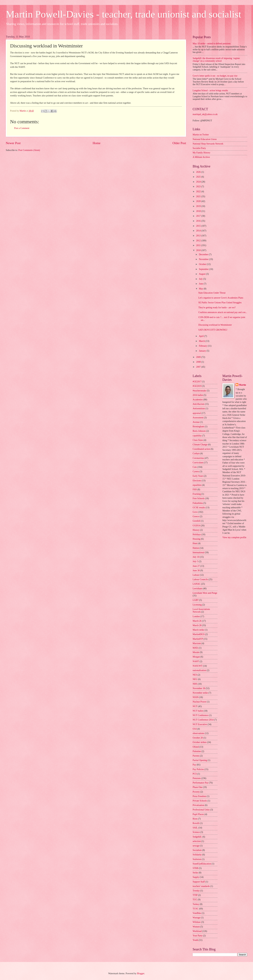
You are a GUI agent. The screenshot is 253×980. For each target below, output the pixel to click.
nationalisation (199, 670)
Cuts (195, 467)
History (196, 530)
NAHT (196, 661)
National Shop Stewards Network (208, 144)
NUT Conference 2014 (203, 720)
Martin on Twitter (201, 135)
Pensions (197, 778)
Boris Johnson (199, 431)
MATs (195, 648)
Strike (195, 873)
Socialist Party (199, 148)
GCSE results (199, 508)
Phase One (198, 787)
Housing (197, 539)
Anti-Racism (199, 404)
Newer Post (13, 143)
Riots (195, 819)
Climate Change (200, 445)
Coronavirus (198, 458)
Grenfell (196, 521)
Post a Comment (22, 128)
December (204, 254)
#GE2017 (197, 382)
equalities (197, 485)
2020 (199, 201)
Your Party (198, 936)
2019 (199, 206)
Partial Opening (200, 760)
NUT (195, 706)
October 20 (198, 738)
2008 (199, 362)
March (202, 341)
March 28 (197, 625)
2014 (199, 231)
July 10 (196, 557)
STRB (196, 868)
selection (197, 841)
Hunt (195, 543)
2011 (199, 245)
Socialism (197, 850)
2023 (199, 187)
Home (96, 143)
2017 (199, 216)
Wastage (196, 918)
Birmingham (198, 427)
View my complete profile (234, 537)
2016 (199, 221)
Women (196, 927)
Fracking (197, 494)
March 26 (197, 621)
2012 (199, 241)
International (199, 552)
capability (197, 436)
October (203, 264)
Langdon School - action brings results (210, 90)
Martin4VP (198, 639)
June (201, 284)
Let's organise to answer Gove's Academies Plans (221, 298)
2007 (199, 367)
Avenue (196, 422)
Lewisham (197, 589)
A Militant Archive (201, 157)
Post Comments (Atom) (29, 150)
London (196, 616)
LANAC (197, 584)
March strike (198, 630)
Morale (196, 652)
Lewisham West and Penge (205, 593)
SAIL (195, 828)
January (203, 351)
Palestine (197, 751)
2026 (199, 172)
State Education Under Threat (212, 293)
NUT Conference (200, 715)
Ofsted (196, 747)
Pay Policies (198, 769)
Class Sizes (198, 440)
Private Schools (200, 801)
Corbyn (196, 453)
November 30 (199, 688)
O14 (195, 729)
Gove (195, 512)
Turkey (196, 904)
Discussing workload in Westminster (215, 325)
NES (195, 675)
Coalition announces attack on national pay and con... (223, 312)
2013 (199, 236)
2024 (199, 182)
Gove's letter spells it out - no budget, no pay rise (215, 76)
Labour (196, 575)
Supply (196, 877)
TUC (195, 900)
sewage (196, 846)
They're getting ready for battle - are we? (217, 308)
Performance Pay (200, 783)
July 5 (195, 561)
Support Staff (199, 882)
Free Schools (199, 498)
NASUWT (198, 666)
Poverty (196, 792)
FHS (195, 490)
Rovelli (196, 823)
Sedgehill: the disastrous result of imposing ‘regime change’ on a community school (216, 60)
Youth (195, 940)
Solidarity (197, 855)
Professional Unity (201, 810)
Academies (198, 400)
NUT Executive (200, 724)
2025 (199, 177)
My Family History (201, 153)
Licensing (197, 605)
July (201, 279)
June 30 (196, 570)
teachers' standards (201, 886)
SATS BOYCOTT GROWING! (213, 330)
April (202, 336)
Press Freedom (199, 796)
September (204, 269)
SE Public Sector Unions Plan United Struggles (220, 303)
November (204, 259)
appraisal (197, 413)
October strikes (200, 742)
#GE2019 (197, 386)
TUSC (196, 909)
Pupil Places (198, 814)
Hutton (196, 548)
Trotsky (196, 891)
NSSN (196, 697)
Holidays (197, 534)
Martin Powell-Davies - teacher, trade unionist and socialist (124, 14)
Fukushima (198, 503)
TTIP (195, 895)
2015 (199, 226)
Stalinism (197, 859)
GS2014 (196, 526)
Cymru (196, 471)
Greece (196, 516)
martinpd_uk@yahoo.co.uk (205, 114)
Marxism (197, 643)
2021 (199, 196)
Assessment (198, 418)
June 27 (196, 566)
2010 (199, 250)
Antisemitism (199, 409)
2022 (199, 191)
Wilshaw (197, 922)
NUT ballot (198, 711)
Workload (197, 931)
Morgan (196, 657)
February (203, 346)
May (201, 289)
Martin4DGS (199, 634)
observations (198, 733)
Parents (196, 756)
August (202, 274)
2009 (199, 357)
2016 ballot (198, 395)
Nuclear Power (199, 702)
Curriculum (198, 463)
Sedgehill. (197, 837)
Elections (197, 481)
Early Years (198, 476)
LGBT (196, 600)
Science (196, 832)
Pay (194, 765)
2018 (199, 211)
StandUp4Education (202, 864)
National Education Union (205, 139)
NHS (195, 684)
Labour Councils (200, 579)
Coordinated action (201, 449)
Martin (242, 385)
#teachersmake (199, 391)
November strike (200, 693)
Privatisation (198, 805)
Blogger (141, 973)
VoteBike (197, 913)
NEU (195, 679)
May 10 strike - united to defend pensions (212, 44)
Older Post (179, 143)
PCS (195, 774)
